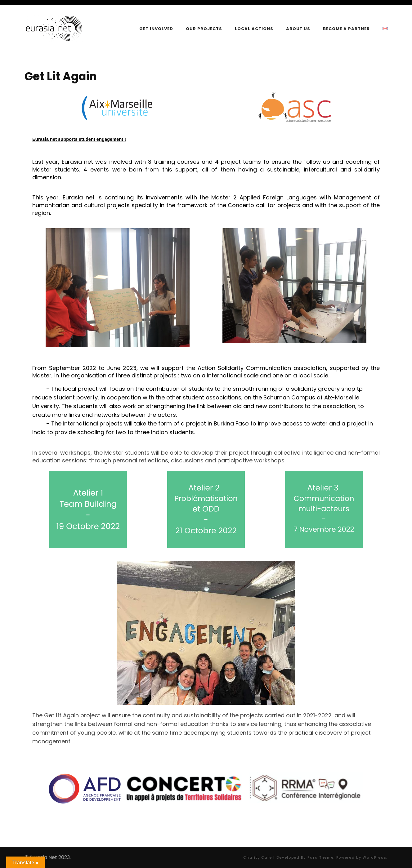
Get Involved (156, 29)
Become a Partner (346, 29)
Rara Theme (321, 857)
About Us (298, 29)
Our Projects (204, 29)
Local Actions (254, 29)
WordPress (374, 857)
